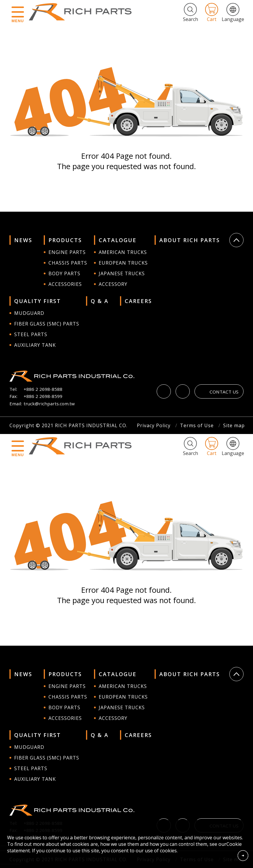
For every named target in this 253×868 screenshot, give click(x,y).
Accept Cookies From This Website (243, 856)
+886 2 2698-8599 (43, 396)
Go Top (236, 240)
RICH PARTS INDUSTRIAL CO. (83, 12)
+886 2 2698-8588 (43, 389)
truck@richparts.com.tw (49, 404)
